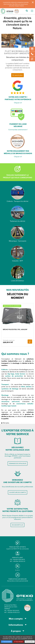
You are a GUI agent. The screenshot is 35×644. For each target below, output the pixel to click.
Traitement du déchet (17, 214)
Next (30, 42)
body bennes (20, 374)
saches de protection (14, 376)
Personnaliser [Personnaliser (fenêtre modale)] (30, 642)
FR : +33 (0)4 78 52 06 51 (17, 559)
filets (23, 387)
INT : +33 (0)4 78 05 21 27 (18, 561)
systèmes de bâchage (10, 389)
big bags (11, 374)
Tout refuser (19, 642)
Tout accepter (7, 642)
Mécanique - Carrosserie (18, 234)
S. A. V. (18, 570)
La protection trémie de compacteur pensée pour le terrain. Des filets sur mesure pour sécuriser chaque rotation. (16, 4)
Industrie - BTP (18, 254)
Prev (5, 42)
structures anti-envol (10, 401)
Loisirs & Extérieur (18, 273)
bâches (29, 387)
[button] (27, 11)
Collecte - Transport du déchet (17, 194)
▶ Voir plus (5, 423)
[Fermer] (33, 2)
